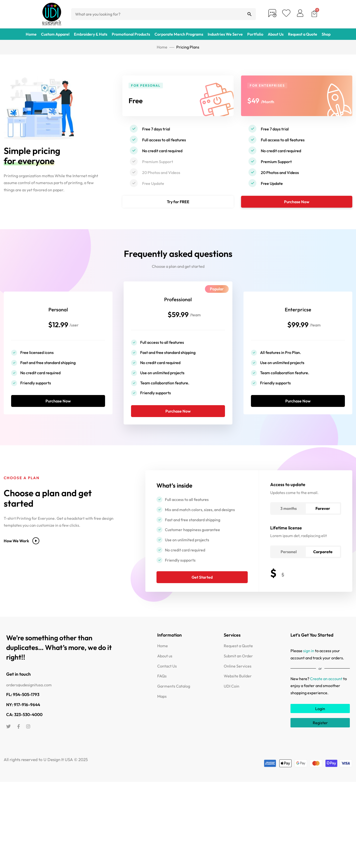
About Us (276, 34)
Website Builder (238, 684)
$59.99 (178, 317)
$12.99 (58, 327)
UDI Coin (232, 694)
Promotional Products (131, 34)
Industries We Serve (225, 34)
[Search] (249, 14)
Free (138, 100)
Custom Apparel (55, 34)
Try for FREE (178, 202)
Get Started (202, 585)
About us (165, 664)
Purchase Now (297, 202)
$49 (255, 100)
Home (31, 34)
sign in (309, 659)
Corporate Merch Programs (179, 34)
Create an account (326, 687)
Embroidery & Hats (91, 34)
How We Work (22, 549)
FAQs (162, 684)
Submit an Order (238, 664)
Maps (162, 704)
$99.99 (298, 327)
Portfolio (255, 34)
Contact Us (167, 674)
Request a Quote (303, 34)
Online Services (238, 674)
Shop (326, 34)
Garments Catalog (174, 694)
